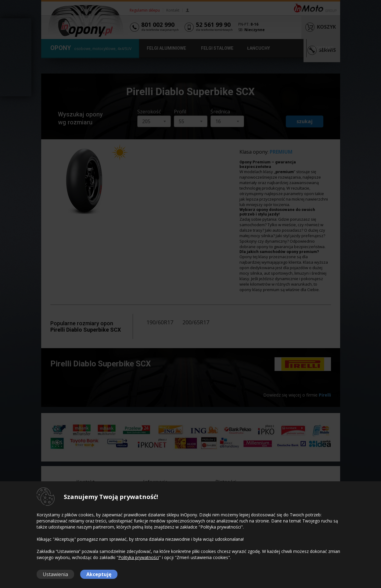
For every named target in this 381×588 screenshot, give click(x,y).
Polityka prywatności (139, 557)
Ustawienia (55, 574)
